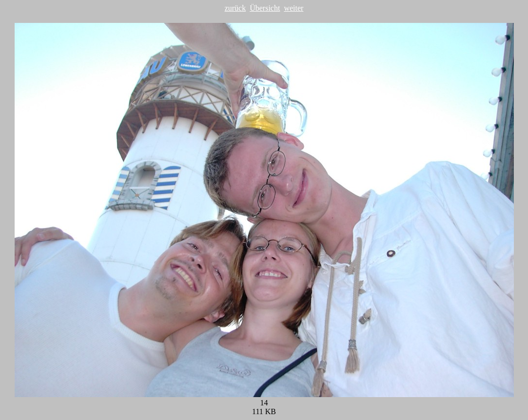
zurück (235, 8)
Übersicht (265, 8)
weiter (293, 8)
